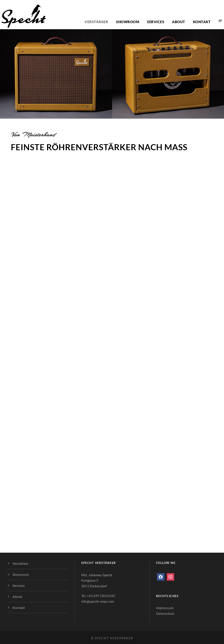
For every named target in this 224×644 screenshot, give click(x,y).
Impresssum (165, 608)
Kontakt (202, 22)
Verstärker (96, 22)
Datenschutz (165, 613)
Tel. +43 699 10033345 (98, 596)
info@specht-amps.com (98, 601)
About (179, 22)
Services (156, 22)
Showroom (128, 22)
